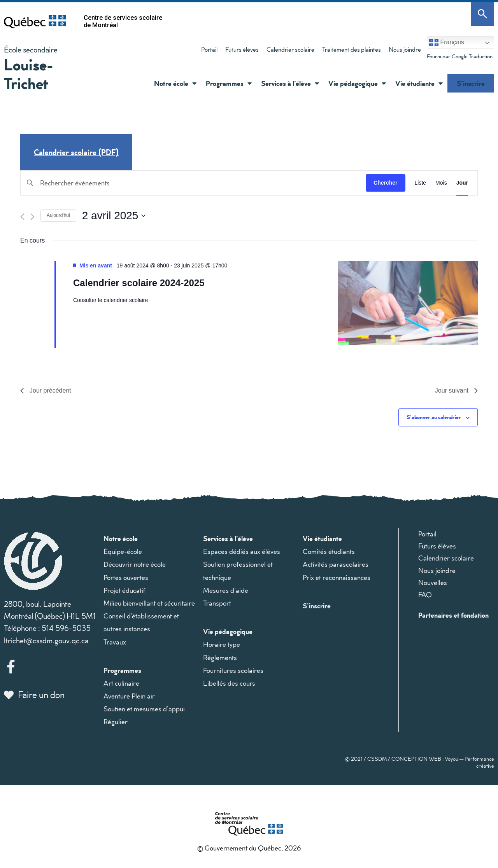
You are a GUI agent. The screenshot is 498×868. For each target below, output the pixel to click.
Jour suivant (456, 390)
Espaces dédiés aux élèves (242, 551)
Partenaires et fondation (453, 615)
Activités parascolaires (336, 564)
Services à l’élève (290, 83)
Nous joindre (405, 49)
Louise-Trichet (29, 74)
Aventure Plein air (129, 696)
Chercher (385, 183)
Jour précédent (46, 390)
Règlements (220, 658)
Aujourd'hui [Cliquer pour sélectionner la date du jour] (58, 215)
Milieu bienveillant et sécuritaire (149, 603)
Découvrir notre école (135, 564)
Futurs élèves (242, 49)
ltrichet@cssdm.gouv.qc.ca (46, 640)
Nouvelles (433, 582)
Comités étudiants (329, 551)
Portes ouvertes (126, 577)
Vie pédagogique (357, 83)
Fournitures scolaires (233, 670)
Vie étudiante (419, 83)
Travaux (115, 642)
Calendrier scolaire (290, 49)
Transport (217, 603)
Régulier (116, 722)
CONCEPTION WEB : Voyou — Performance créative (443, 762)
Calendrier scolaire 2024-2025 (139, 283)
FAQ (425, 595)
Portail (209, 49)
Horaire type (222, 644)
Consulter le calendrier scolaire (110, 300)
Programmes (229, 83)
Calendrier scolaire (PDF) (76, 152)
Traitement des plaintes (352, 49)
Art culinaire (121, 683)
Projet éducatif (124, 590)
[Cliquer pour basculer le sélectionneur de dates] (114, 216)
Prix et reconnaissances (337, 577)
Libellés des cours (229, 683)
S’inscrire (471, 83)
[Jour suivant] (32, 217)
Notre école (175, 83)
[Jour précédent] (22, 217)
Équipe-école (123, 551)
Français (447, 43)
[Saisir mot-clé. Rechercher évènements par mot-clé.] (193, 183)
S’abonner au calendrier (434, 417)
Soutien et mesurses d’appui (144, 709)
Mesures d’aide (226, 590)
